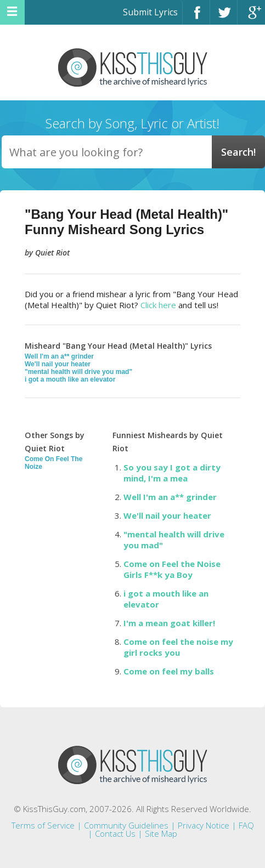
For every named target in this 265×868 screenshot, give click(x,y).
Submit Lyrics (150, 12)
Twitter (224, 17)
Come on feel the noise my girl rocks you (178, 647)
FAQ (246, 825)
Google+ (251, 17)
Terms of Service (43, 825)
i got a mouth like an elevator (70, 379)
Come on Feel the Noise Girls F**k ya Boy (172, 569)
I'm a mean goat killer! (169, 623)
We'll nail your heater (58, 364)
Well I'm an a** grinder (59, 356)
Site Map (161, 833)
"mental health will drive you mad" (78, 372)
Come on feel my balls (169, 671)
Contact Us (115, 833)
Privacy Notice (204, 825)
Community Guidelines (126, 825)
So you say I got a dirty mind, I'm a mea (172, 473)
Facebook (196, 17)
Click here (158, 305)
